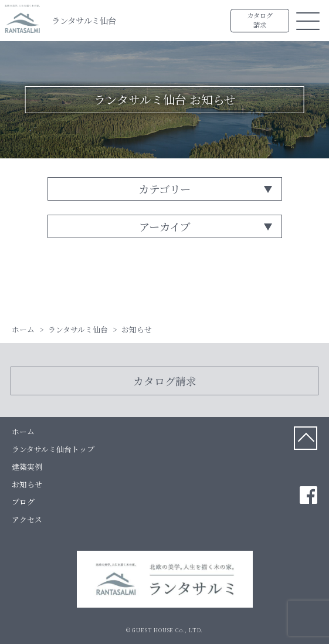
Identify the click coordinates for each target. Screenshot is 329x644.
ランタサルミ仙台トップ (53, 449)
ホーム (23, 431)
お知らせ (27, 484)
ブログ (23, 502)
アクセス (27, 519)
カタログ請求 (260, 21)
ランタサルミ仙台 (84, 20)
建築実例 (27, 467)
